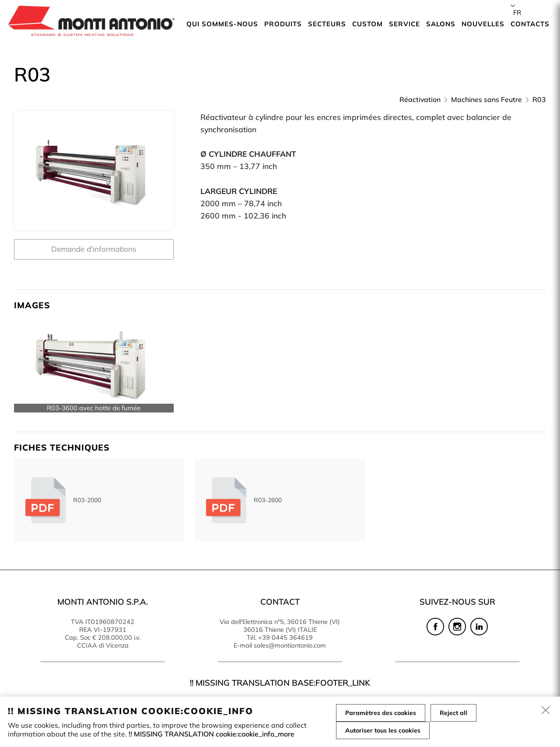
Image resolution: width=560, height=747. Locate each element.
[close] (546, 711)
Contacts (530, 24)
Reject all (453, 713)
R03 (539, 99)
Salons (441, 24)
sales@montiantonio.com (290, 645)
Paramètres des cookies (381, 713)
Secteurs (327, 24)
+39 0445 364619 (285, 638)
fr (517, 12)
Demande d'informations (94, 249)
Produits (283, 24)
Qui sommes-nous (222, 24)
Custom (367, 24)
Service (404, 24)
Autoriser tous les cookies (383, 730)
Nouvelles (483, 24)
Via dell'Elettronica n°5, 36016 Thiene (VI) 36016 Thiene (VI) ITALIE (280, 626)
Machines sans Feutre (486, 99)
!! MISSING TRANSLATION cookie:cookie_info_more (212, 734)
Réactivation (420, 99)
